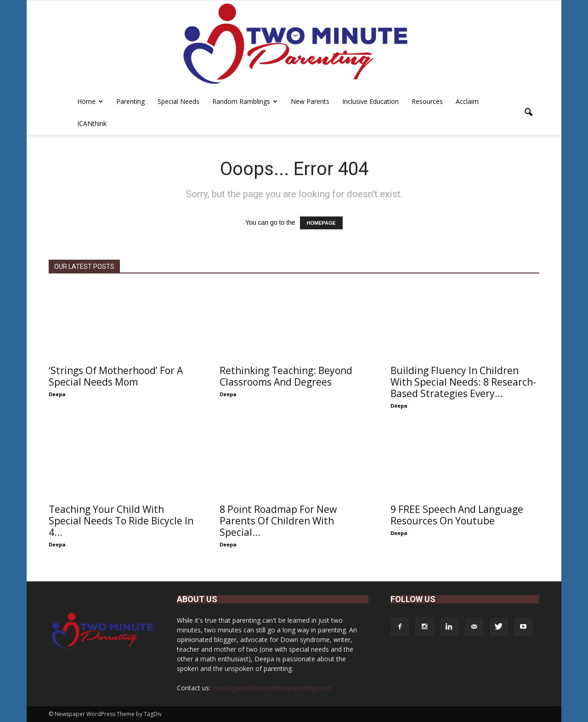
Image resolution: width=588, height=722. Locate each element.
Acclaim (467, 101)
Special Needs (178, 101)
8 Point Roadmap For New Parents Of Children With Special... (278, 521)
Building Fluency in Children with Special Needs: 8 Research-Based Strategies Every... (463, 382)
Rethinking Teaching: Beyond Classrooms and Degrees (286, 376)
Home (90, 101)
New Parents (310, 101)
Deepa (57, 394)
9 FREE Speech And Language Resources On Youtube (457, 515)
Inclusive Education (370, 101)
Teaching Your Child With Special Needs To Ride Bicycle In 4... (121, 521)
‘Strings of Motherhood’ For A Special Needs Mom (116, 376)
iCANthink (92, 123)
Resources (427, 101)
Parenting (130, 101)
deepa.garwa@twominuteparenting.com (272, 688)
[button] (528, 113)
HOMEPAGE (321, 223)
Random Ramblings (245, 101)
